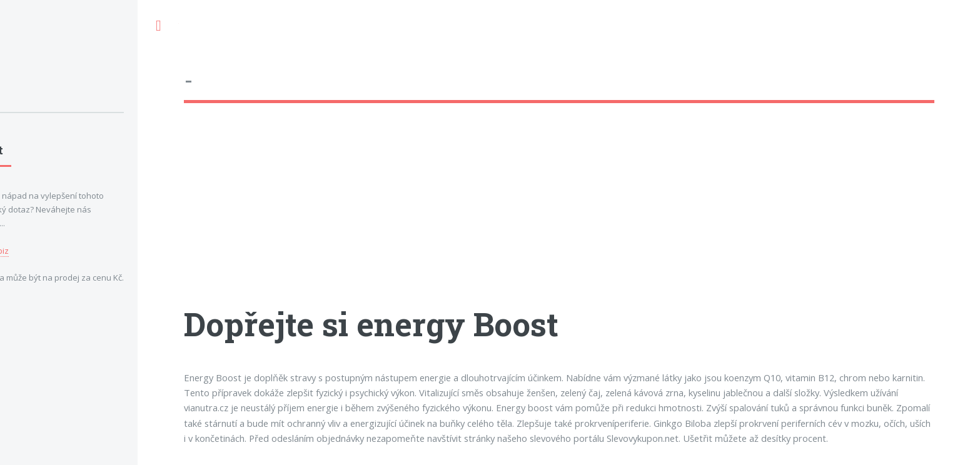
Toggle (158, 26)
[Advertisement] (559, 216)
